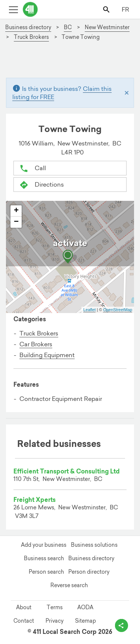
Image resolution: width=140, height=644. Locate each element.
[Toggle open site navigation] (13, 9)
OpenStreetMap (118, 310)
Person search (46, 572)
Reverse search (69, 585)
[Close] (127, 93)
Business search (44, 558)
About (24, 607)
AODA (85, 607)
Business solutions (94, 545)
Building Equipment (47, 355)
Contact (24, 621)
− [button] (16, 222)
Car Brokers (36, 344)
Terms (55, 607)
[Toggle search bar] (107, 9)
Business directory (91, 558)
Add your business (44, 545)
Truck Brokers (39, 333)
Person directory (89, 572)
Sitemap (85, 621)
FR (125, 9)
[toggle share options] (122, 625)
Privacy (55, 621)
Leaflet (89, 310)
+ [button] (16, 211)
